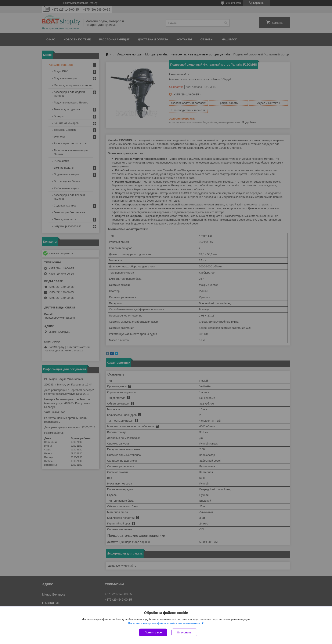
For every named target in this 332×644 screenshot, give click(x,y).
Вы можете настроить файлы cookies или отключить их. (165, 623)
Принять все (153, 632)
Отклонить (184, 632)
